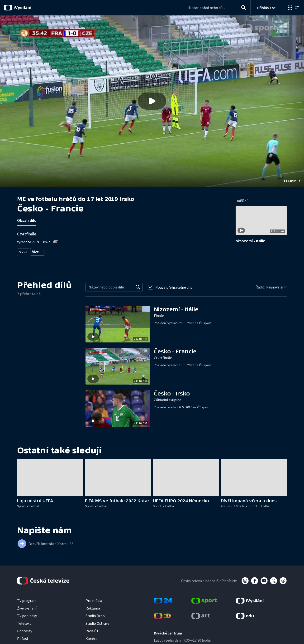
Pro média (94, 599)
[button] (152, 101)
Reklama (93, 606)
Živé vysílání (27, 606)
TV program (27, 599)
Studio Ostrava (97, 621)
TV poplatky (27, 614)
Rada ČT (92, 629)
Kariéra (91, 637)
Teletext (24, 621)
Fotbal (37, 251)
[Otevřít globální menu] (293, 8)
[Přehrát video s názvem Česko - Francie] (152, 101)
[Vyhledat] (138, 285)
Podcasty (25, 629)
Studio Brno (95, 614)
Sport (23, 251)
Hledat (242, 10)
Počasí (22, 637)
